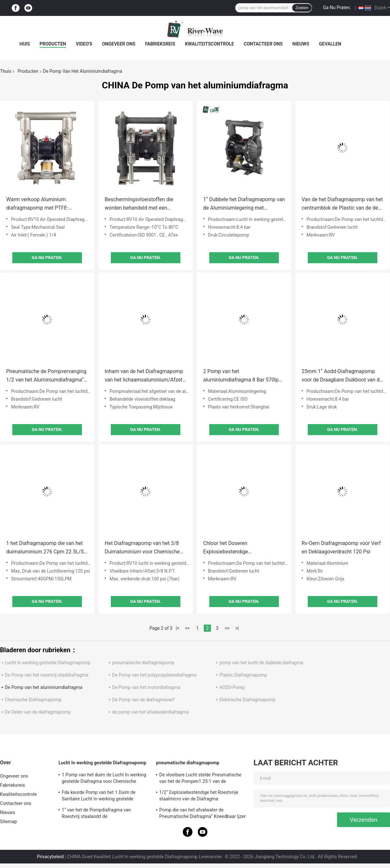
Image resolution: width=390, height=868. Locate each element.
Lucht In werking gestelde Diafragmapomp (48, 663)
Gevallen (330, 44)
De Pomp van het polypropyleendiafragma (154, 675)
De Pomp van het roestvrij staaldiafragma (47, 675)
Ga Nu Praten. (337, 7)
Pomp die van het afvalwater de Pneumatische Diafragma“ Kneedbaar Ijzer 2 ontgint (202, 814)
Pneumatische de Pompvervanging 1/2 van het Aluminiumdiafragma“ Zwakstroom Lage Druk (46, 376)
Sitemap (8, 822)
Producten (53, 44)
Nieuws (301, 44)
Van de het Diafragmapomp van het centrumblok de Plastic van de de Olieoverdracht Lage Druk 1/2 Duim (342, 204)
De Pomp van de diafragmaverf (143, 700)
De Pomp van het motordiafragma (146, 687)
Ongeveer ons (119, 44)
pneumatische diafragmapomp (143, 663)
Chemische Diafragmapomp (33, 700)
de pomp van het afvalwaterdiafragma (150, 712)
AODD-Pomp (232, 687)
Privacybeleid (51, 857)
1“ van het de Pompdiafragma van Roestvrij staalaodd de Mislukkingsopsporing (96, 814)
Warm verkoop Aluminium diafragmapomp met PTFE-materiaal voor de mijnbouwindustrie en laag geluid (44, 204)
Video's (84, 44)
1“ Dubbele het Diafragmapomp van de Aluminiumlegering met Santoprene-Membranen (244, 204)
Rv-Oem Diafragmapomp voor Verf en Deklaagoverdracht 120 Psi (341, 547)
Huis (25, 44)
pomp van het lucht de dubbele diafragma (261, 663)
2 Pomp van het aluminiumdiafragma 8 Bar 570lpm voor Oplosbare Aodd (243, 376)
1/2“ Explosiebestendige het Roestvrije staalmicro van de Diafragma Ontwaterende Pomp (199, 797)
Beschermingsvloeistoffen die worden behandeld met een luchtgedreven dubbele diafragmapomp (139, 204)
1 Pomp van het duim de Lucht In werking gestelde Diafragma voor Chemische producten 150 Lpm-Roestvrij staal (104, 779)
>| (237, 628)
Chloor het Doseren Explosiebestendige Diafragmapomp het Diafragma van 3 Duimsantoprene (244, 548)
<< (188, 628)
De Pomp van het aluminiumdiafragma (44, 687)
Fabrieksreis (160, 44)
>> (227, 628)
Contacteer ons (263, 44)
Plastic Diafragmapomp (243, 675)
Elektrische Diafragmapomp (247, 700)
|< (178, 628)
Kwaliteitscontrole (209, 44)
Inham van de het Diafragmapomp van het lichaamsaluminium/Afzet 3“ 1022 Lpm (144, 376)
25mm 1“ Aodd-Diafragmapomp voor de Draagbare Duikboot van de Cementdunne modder (342, 376)
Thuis (6, 71)
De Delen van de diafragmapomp (38, 712)
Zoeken (302, 8)
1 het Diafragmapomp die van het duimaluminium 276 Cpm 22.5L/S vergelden (45, 548)
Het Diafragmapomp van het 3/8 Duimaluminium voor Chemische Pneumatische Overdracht (142, 548)
